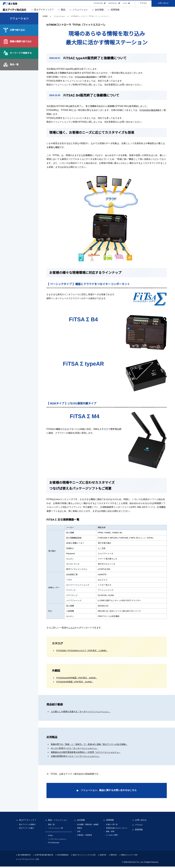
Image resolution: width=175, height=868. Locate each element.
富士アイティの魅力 (27, 830)
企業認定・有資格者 (84, 837)
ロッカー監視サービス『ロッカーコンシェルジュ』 (76, 749)
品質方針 (103, 856)
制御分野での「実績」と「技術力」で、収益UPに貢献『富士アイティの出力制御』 (92, 745)
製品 (63, 10)
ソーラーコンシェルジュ (57, 841)
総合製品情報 (98, 4)
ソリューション (80, 10)
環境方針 (114, 856)
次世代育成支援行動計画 (44, 856)
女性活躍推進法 (63, 856)
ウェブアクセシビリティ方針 (28, 861)
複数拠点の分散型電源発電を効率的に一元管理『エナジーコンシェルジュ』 (88, 753)
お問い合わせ (163, 4)
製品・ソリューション (58, 821)
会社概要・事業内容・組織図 (88, 826)
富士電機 (12, 4)
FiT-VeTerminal (54, 844)
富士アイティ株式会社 (15, 11)
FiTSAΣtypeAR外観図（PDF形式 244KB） (78, 679)
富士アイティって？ (44, 10)
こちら (72, 628)
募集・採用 (110, 833)
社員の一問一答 (112, 826)
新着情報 (139, 831)
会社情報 (99, 10)
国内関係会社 (113, 4)
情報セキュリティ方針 (129, 856)
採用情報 (115, 10)
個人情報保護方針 (24, 856)
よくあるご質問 (112, 837)
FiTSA (50, 837)
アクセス (143, 4)
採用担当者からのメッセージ (117, 830)
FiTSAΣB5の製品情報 (85, 78)
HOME (45, 17)
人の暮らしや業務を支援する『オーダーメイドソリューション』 (83, 712)
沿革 (79, 833)
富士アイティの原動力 (27, 826)
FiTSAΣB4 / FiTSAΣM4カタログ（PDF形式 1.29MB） (83, 651)
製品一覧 (51, 826)
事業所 (80, 830)
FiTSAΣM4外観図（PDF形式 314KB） (76, 682)
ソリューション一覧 (56, 830)
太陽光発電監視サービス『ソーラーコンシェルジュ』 (77, 757)
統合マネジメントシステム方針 (84, 856)
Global (125, 4)
